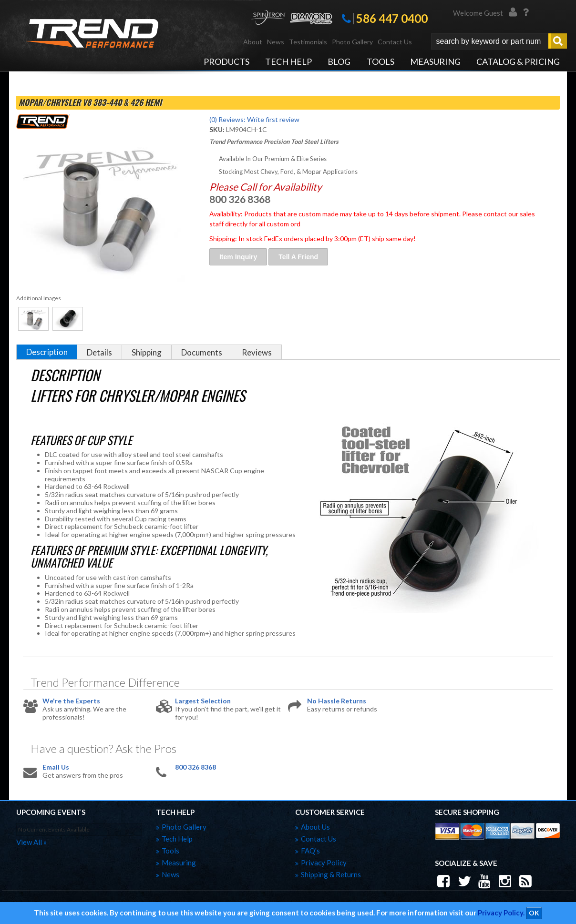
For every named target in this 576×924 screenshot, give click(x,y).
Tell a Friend (298, 257)
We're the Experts (71, 701)
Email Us (56, 767)
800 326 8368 (195, 767)
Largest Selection (203, 701)
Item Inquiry (238, 257)
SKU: (218, 129)
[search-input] (490, 41)
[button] (499, 41)
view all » (31, 842)
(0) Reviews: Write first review (254, 119)
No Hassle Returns (337, 701)
